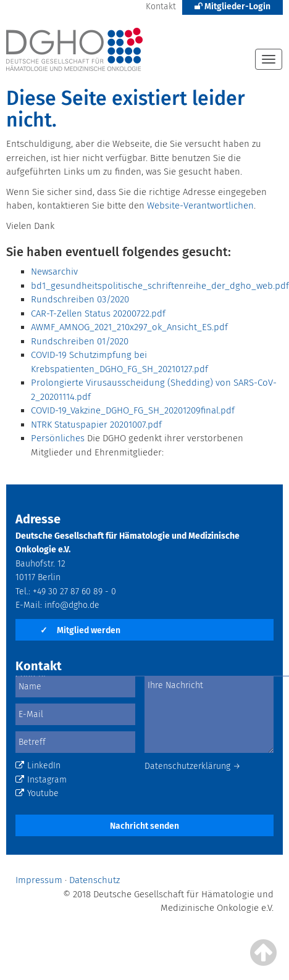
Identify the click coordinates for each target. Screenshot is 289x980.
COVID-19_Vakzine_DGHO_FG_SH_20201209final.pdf (133, 410)
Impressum (39, 880)
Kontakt (161, 6)
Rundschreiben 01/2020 (80, 341)
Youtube (37, 793)
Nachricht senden (144, 826)
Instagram (41, 780)
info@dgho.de (72, 605)
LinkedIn (38, 766)
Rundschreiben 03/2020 (80, 299)
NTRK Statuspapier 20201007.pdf (96, 425)
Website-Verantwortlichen (200, 206)
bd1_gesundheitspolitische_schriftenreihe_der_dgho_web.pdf (160, 286)
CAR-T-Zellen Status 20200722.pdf (98, 314)
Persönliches (58, 438)
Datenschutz (94, 880)
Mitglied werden (80, 630)
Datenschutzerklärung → (193, 766)
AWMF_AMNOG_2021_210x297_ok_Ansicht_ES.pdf (129, 327)
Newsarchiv (54, 272)
